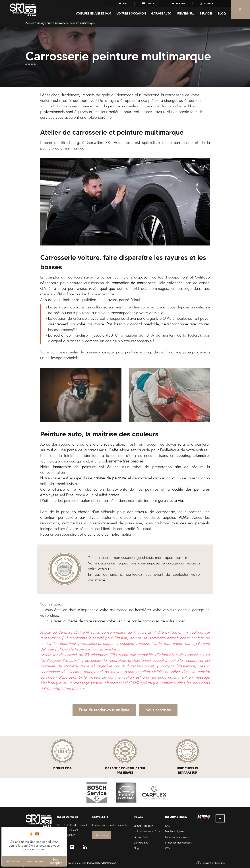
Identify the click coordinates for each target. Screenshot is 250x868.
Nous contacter (158, 710)
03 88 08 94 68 (68, 817)
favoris (178, 4)
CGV (168, 848)
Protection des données (178, 843)
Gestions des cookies (177, 837)
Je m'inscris (102, 835)
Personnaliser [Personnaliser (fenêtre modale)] (35, 861)
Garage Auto (141, 837)
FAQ (123, 4)
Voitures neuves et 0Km (93, 13)
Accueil (30, 23)
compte (206, 4)
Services (206, 13)
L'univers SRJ (141, 843)
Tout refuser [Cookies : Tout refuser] (12, 861)
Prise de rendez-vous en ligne (104, 710)
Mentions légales (174, 831)
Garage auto (161, 13)
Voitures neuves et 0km (147, 831)
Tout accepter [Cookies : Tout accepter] (56, 861)
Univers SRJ (186, 13)
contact (149, 3)
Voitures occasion (131, 13)
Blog (222, 13)
